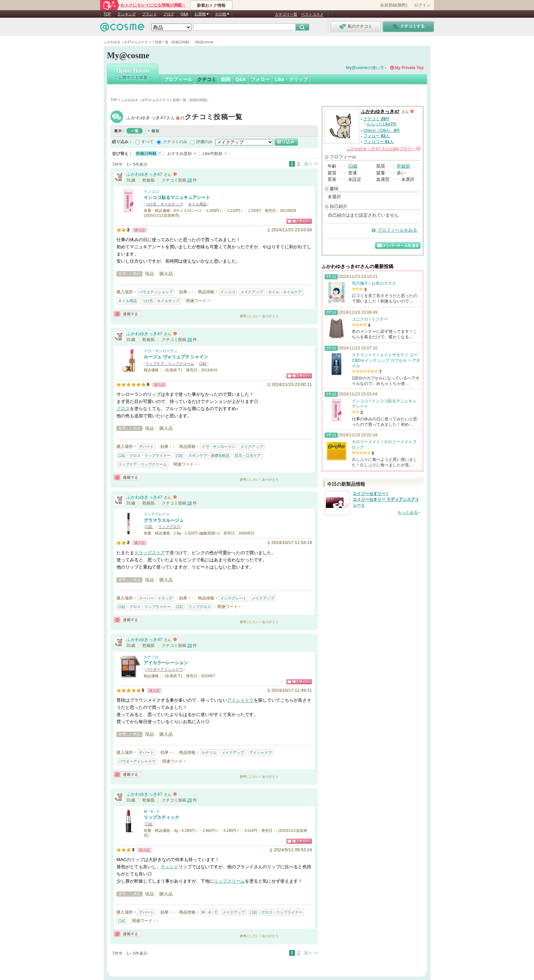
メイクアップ (252, 292)
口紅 (203, 363)
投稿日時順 (146, 154)
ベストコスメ (312, 14)
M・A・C (152, 811)
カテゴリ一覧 (286, 14)
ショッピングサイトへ (299, 221)
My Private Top (409, 68)
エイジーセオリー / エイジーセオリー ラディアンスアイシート (386, 499)
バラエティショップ (156, 292)
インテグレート (157, 514)
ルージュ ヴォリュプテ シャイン (176, 357)
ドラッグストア (150, 553)
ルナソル (151, 657)
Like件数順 (213, 154)
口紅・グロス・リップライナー (144, 455)
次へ (308, 164)
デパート (146, 447)
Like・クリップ (291, 79)
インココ (151, 191)
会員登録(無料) (394, 5)
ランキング (127, 14)
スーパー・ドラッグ (156, 598)
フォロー (260, 79)
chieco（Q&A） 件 (382, 130)
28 (190, 180)
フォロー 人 (376, 136)
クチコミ (207, 79)
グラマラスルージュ (164, 520)
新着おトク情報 (211, 5)
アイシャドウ (240, 700)
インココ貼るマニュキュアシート (177, 197)
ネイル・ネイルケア (285, 292)
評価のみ (204, 142)
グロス (123, 409)
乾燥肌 (403, 166)
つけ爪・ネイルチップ (164, 204)
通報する (127, 314)
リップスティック (161, 817)
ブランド (150, 14)
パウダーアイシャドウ (164, 669)
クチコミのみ (175, 142)
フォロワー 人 (379, 142)
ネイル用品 (197, 204)
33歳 (353, 166)
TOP (107, 14)
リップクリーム (229, 881)
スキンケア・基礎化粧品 (209, 455)
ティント (170, 867)
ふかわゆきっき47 (185, 118)
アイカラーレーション (166, 663)
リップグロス (169, 527)
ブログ (169, 14)
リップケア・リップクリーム (170, 363)
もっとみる (408, 512)
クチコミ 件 (376, 119)
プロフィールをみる (397, 230)
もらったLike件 (382, 124)
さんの (384, 149)
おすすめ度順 (179, 154)
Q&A (184, 14)
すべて (147, 142)
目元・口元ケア (248, 455)
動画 (226, 79)
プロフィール (178, 79)
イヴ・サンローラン (161, 351)
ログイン (422, 5)
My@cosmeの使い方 (365, 68)
